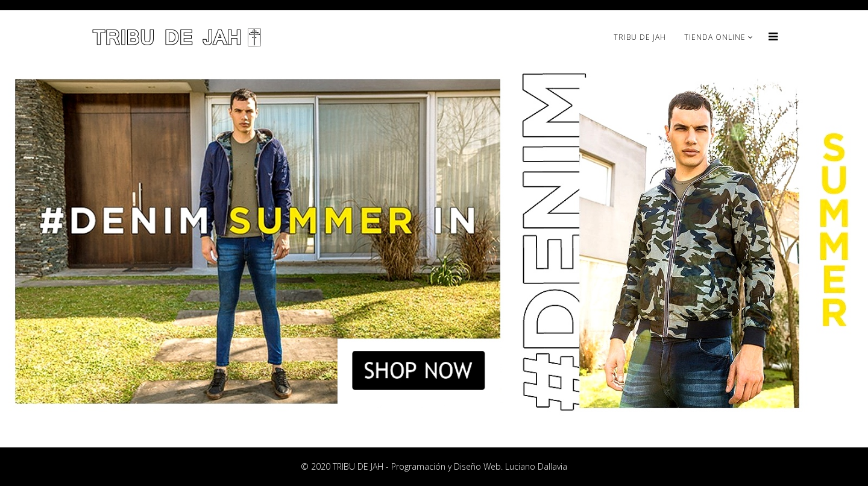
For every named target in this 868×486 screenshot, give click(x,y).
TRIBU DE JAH (640, 37)
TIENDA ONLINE (715, 37)
